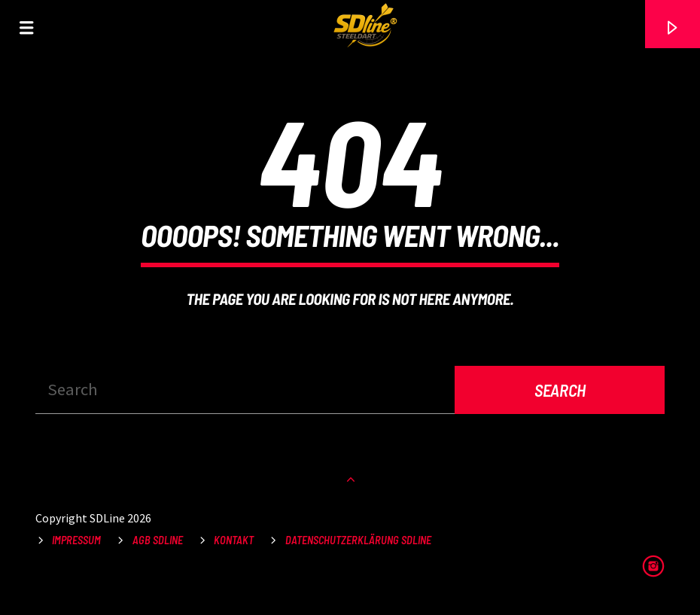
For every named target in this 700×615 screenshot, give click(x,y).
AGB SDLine (158, 540)
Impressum (76, 540)
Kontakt (234, 540)
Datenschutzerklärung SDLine (358, 540)
